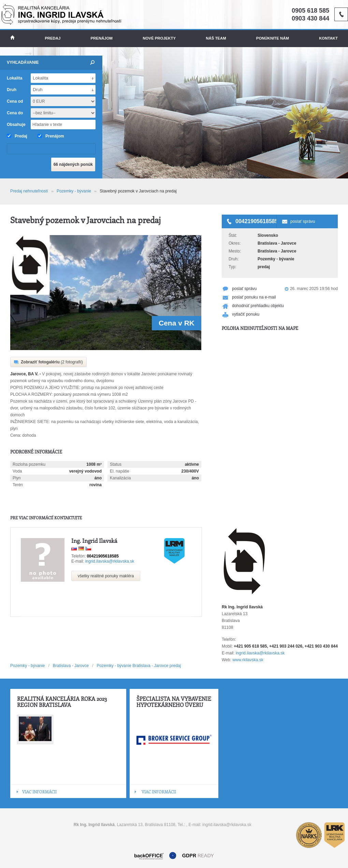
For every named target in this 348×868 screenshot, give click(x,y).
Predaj (53, 38)
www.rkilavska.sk (248, 660)
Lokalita (14, 78)
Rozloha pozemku (29, 464)
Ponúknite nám (273, 38)
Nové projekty (159, 38)
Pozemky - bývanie (74, 191)
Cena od (15, 101)
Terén (18, 485)
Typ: (233, 267)
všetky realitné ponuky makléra (106, 576)
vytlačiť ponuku (246, 314)
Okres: (235, 243)
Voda (17, 471)
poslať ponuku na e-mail (254, 297)
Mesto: (235, 251)
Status (116, 464)
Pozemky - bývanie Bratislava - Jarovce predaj (139, 666)
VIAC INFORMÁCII (39, 792)
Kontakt (328, 38)
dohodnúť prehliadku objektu (258, 306)
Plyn (17, 478)
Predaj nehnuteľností (29, 191)
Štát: (233, 235)
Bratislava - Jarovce (71, 666)
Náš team (216, 38)
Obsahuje (16, 125)
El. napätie (120, 471)
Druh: (234, 259)
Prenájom (102, 38)
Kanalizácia (120, 478)
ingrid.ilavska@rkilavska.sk (110, 561)
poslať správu (303, 221)
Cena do (15, 113)
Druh (12, 90)
